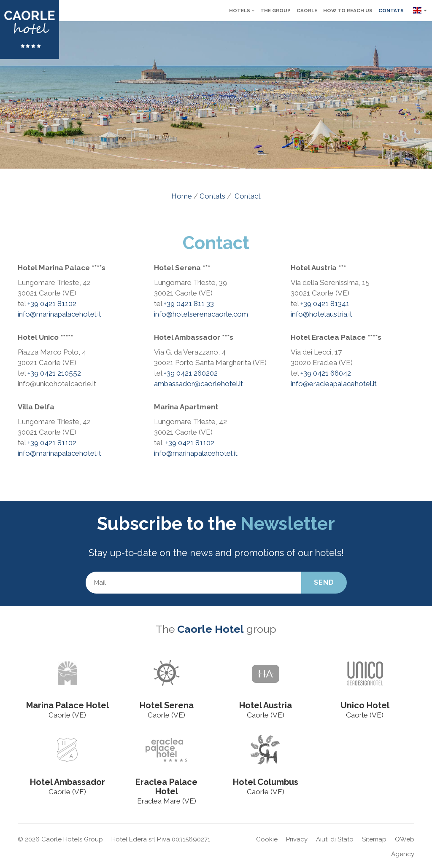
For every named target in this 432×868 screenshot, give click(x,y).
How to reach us (348, 11)
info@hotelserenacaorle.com (201, 314)
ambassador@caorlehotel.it (198, 384)
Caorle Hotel (211, 629)
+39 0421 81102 (52, 304)
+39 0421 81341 (325, 304)
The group (275, 11)
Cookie (267, 839)
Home (182, 196)
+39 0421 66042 (326, 373)
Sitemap (374, 839)
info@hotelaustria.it (321, 314)
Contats (391, 11)
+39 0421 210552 (54, 373)
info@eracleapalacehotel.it (334, 384)
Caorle (307, 11)
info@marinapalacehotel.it (59, 314)
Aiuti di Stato (335, 839)
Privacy (297, 839)
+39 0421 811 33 (189, 304)
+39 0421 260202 (191, 373)
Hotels (242, 11)
